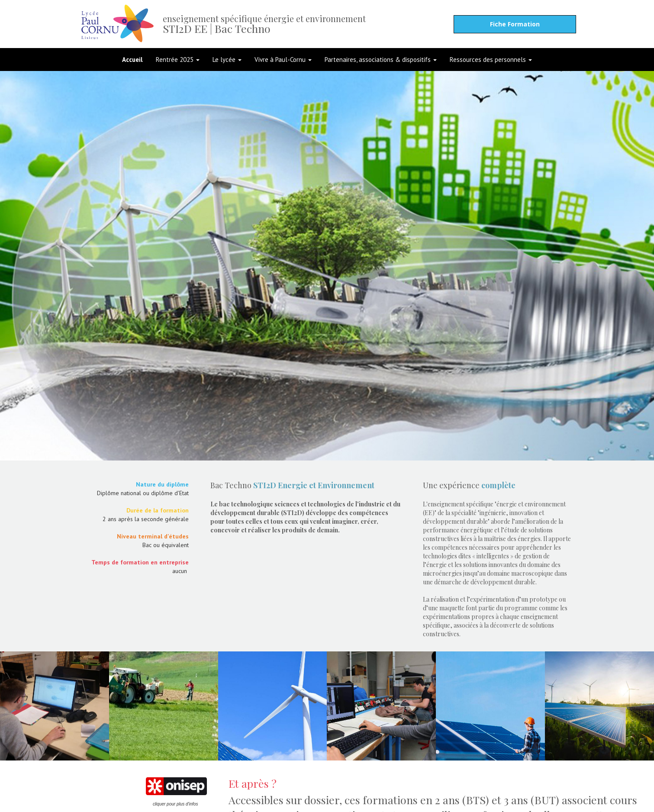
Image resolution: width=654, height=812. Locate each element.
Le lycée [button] (227, 60)
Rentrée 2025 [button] (178, 60)
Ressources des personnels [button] (491, 60)
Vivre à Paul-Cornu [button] (283, 60)
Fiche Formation (515, 24)
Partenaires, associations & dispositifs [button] (381, 60)
